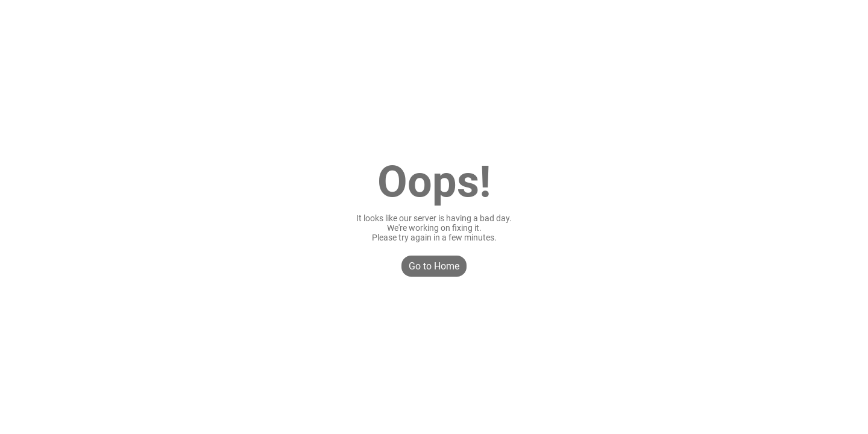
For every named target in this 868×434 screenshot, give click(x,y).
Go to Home (434, 266)
